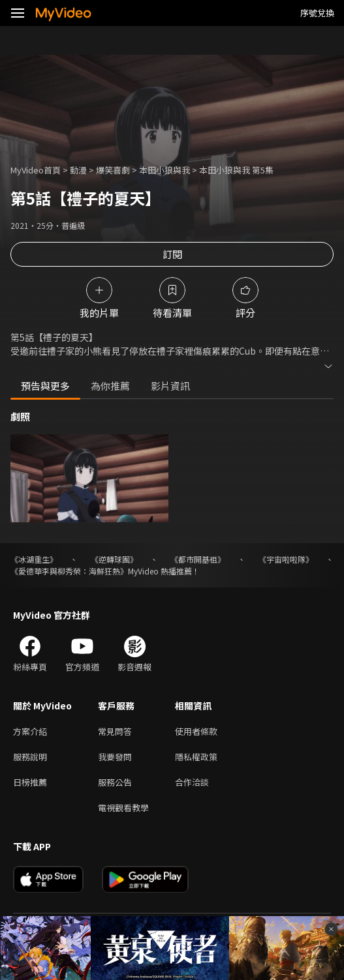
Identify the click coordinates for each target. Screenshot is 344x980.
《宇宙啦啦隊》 (286, 559)
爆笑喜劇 (113, 170)
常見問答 (115, 731)
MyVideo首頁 (36, 170)
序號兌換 (317, 13)
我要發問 (115, 757)
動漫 (78, 170)
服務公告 (115, 782)
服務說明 (30, 757)
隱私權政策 (196, 757)
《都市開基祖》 (198, 559)
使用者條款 (196, 731)
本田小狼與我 (164, 170)
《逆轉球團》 (114, 559)
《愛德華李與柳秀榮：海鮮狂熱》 (69, 571)
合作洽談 (192, 782)
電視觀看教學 (123, 808)
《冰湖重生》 (34, 559)
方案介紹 (30, 731)
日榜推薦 (30, 782)
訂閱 (172, 254)
